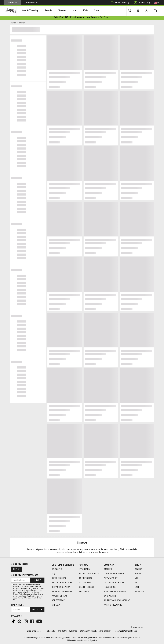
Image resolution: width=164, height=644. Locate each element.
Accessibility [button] (141, 3)
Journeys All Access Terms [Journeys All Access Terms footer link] (117, 600)
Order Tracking (119, 3)
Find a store (17, 605)
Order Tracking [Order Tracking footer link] (59, 578)
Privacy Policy (18, 594)
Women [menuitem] (56, 11)
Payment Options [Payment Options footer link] (60, 596)
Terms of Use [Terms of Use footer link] (110, 587)
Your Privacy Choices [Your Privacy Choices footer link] (114, 583)
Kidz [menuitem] (76, 11)
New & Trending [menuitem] (27, 11)
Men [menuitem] (67, 11)
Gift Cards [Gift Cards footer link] (84, 591)
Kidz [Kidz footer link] (137, 583)
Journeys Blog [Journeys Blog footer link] (86, 578)
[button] (156, 3)
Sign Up (17, 569)
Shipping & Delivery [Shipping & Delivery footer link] (61, 587)
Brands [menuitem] (44, 11)
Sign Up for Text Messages (25, 575)
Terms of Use (32, 592)
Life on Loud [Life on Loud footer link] (84, 569)
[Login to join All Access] (69, 18)
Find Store (37, 610)
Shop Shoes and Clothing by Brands (62, 631)
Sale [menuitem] (86, 11)
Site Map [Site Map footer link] (56, 605)
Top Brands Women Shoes (126, 631)
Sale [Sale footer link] (137, 587)
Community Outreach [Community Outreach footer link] (114, 574)
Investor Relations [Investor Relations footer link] (113, 605)
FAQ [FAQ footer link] (53, 574)
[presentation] (28, 10)
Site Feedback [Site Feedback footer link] (58, 600)
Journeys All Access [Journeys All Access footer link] (89, 574)
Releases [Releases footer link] (139, 591)
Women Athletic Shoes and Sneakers (96, 631)
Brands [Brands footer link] (138, 569)
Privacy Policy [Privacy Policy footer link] (111, 578)
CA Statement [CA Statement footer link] (110, 596)
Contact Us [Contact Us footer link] (57, 569)
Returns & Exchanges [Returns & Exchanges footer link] (62, 583)
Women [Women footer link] (138, 574)
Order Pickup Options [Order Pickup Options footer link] (62, 591)
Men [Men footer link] (137, 578)
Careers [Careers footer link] (108, 569)
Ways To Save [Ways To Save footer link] (85, 583)
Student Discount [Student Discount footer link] (87, 587)
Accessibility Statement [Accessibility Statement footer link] (115, 591)
